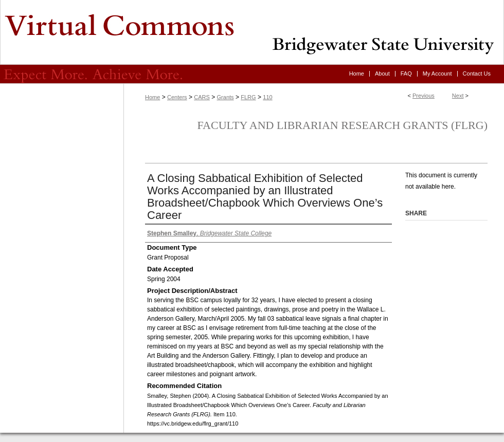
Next (458, 96)
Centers (177, 97)
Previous (424, 96)
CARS (202, 97)
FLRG (248, 97)
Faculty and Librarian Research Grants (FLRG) (342, 125)
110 (267, 97)
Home (152, 97)
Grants (226, 97)
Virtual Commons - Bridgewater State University (252, 32)
